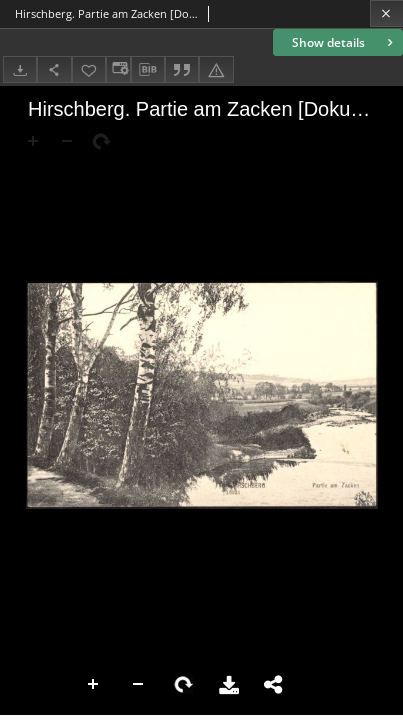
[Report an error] (216, 69)
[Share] (54, 69)
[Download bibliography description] (148, 70)
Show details (344, 42)
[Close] (386, 13)
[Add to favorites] (89, 69)
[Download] (20, 69)
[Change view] (118, 69)
